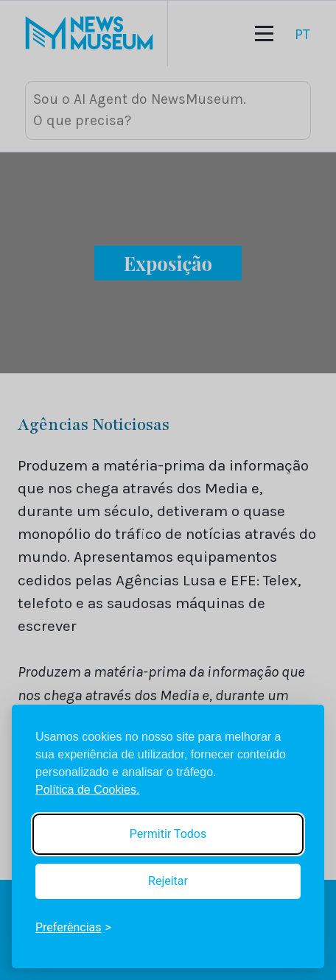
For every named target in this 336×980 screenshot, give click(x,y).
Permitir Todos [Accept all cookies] (168, 834)
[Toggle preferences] (73, 928)
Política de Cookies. (87, 790)
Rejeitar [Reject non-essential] (168, 881)
